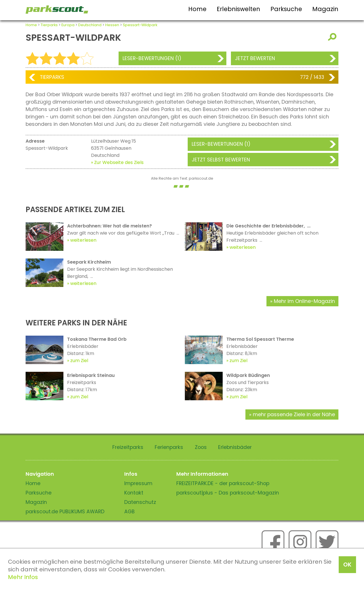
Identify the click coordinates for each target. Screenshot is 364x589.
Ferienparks (169, 447)
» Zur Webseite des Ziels (117, 162)
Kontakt (134, 493)
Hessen (112, 25)
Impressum (138, 483)
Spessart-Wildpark (140, 25)
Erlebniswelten (238, 9)
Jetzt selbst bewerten (221, 160)
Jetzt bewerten (255, 58)
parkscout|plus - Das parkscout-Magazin (228, 493)
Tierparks (49, 25)
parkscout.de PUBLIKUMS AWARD (65, 512)
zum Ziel (79, 361)
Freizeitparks (128, 447)
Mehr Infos (23, 577)
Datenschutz (140, 502)
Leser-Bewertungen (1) (152, 58)
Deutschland (90, 25)
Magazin (325, 9)
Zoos (201, 447)
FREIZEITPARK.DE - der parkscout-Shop (223, 483)
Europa (68, 25)
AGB (130, 512)
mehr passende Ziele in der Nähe (294, 414)
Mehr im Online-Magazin (304, 301)
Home (197, 9)
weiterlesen (83, 240)
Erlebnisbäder (235, 447)
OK (347, 565)
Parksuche (286, 9)
